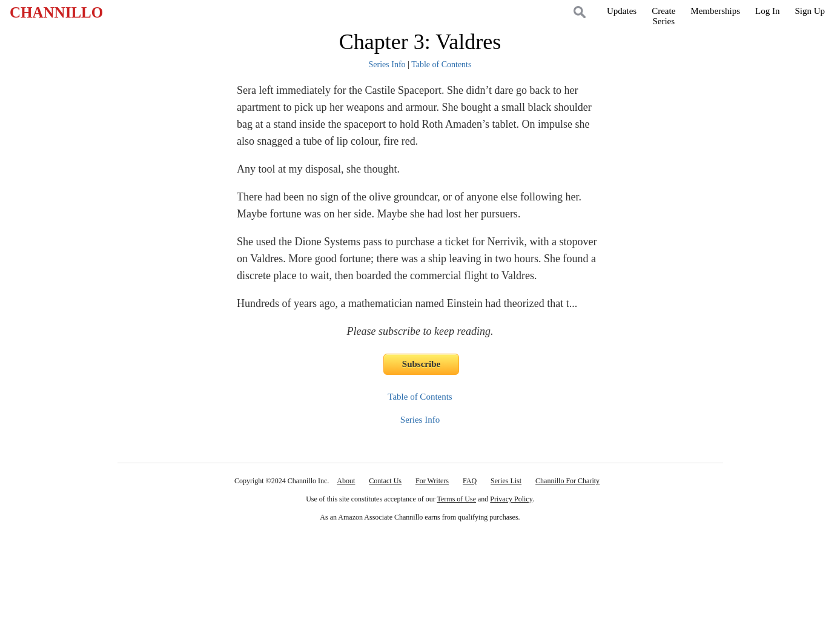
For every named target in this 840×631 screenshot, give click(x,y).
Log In (767, 11)
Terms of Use (457, 499)
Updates (622, 11)
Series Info (387, 64)
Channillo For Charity (567, 481)
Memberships (715, 11)
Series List (506, 481)
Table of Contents (441, 64)
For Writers (432, 481)
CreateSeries (663, 16)
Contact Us (385, 481)
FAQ (470, 481)
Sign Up (810, 11)
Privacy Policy (511, 499)
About (346, 481)
